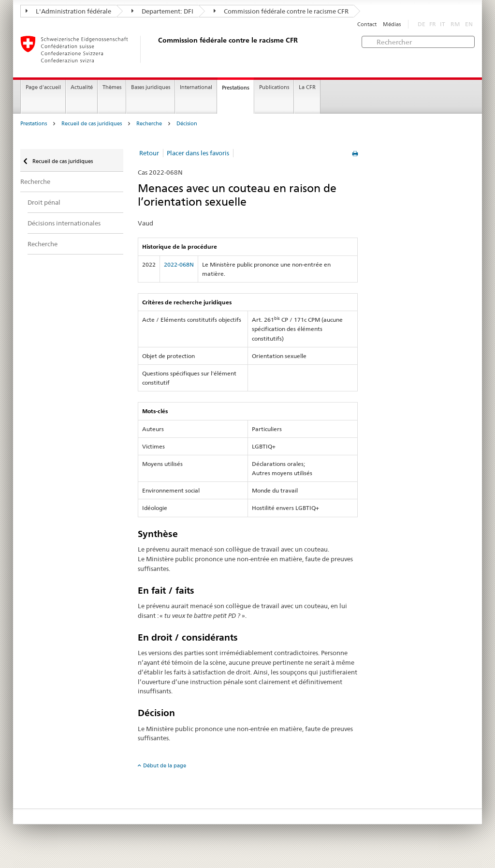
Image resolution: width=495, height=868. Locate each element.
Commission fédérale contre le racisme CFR (281, 11)
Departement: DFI (162, 11)
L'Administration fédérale (68, 11)
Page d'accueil (43, 87)
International (196, 87)
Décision (187, 124)
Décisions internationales (64, 223)
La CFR (307, 87)
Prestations (236, 88)
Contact (367, 24)
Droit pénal (44, 202)
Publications (274, 87)
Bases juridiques (151, 87)
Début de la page (165, 765)
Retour (149, 153)
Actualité (82, 87)
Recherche (149, 124)
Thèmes (112, 87)
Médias (392, 24)
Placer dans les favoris (198, 153)
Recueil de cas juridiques (92, 124)
